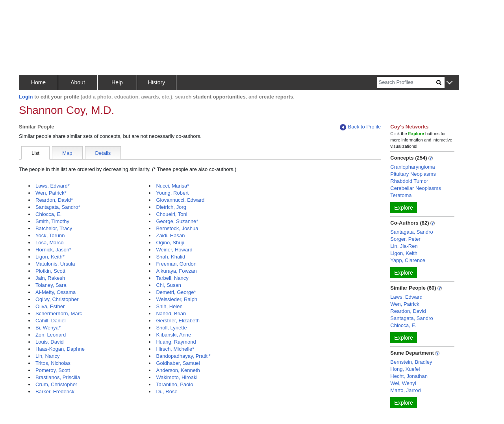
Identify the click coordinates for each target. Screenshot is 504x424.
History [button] (157, 82)
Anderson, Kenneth (178, 370)
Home (38, 82)
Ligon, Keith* (50, 257)
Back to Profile (360, 127)
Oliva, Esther (50, 306)
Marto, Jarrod (405, 390)
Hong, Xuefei (405, 369)
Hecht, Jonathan (409, 376)
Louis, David (50, 342)
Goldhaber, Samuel (178, 363)
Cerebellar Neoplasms (416, 188)
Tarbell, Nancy (172, 278)
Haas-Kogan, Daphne (60, 349)
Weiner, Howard (174, 250)
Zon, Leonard (51, 335)
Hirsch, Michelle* (175, 349)
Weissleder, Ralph (177, 299)
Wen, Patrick (405, 304)
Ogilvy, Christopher (57, 299)
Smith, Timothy (52, 221)
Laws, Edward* (53, 186)
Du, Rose (167, 391)
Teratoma (401, 195)
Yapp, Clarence (408, 260)
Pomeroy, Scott (53, 370)
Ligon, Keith (404, 253)
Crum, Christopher (56, 384)
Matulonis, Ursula (55, 264)
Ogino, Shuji (170, 243)
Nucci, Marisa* (172, 186)
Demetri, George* (176, 292)
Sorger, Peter (405, 239)
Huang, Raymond (176, 342)
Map (67, 153)
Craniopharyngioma (412, 167)
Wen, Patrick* (51, 193)
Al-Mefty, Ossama (56, 292)
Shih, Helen (169, 306)
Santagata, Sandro (411, 232)
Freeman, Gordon (176, 264)
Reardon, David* (54, 200)
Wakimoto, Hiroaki (177, 377)
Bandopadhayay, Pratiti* (183, 356)
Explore (403, 208)
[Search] (407, 83)
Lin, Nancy (47, 356)
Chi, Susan (169, 285)
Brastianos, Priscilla (58, 377)
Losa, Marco (50, 243)
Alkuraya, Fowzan (176, 271)
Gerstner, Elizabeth (178, 321)
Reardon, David (408, 311)
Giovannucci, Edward (180, 200)
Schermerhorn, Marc (59, 313)
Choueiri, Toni (171, 214)
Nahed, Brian (171, 313)
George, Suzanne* (177, 221)
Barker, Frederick (55, 391)
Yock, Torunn (50, 235)
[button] (449, 83)
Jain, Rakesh (50, 278)
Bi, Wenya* (48, 328)
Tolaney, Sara (51, 285)
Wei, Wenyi (403, 383)
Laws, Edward (406, 297)
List (35, 153)
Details (103, 153)
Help (117, 82)
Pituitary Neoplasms (413, 174)
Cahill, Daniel (51, 321)
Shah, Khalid (170, 257)
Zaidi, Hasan (170, 235)
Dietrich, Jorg (171, 207)
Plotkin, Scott (50, 271)
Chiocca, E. (48, 214)
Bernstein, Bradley (411, 362)
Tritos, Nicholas (53, 363)
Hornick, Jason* (53, 250)
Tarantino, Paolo (174, 384)
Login (26, 97)
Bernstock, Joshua (177, 228)
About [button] (78, 82)
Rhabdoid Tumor (409, 181)
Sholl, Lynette (171, 328)
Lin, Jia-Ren (404, 246)
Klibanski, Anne (173, 335)
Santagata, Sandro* (58, 207)
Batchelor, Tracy (54, 228)
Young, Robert (172, 193)
